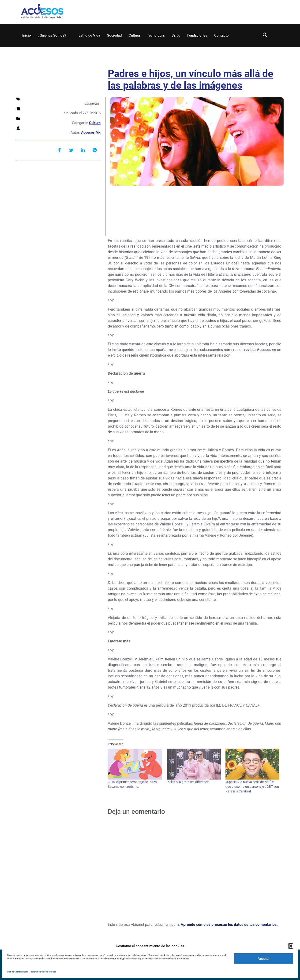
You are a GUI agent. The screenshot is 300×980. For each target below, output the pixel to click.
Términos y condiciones (43, 972)
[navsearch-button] (265, 35)
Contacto (221, 35)
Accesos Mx (91, 132)
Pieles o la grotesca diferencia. (189, 782)
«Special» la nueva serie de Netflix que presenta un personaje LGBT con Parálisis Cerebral (252, 787)
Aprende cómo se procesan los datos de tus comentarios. (229, 925)
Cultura (134, 35)
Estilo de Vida (89, 35)
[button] (291, 946)
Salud (176, 35)
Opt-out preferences (18, 972)
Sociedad (114, 35)
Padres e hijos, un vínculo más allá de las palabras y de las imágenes (191, 79)
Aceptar (264, 959)
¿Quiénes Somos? (54, 35)
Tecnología (156, 35)
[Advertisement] (58, 200)
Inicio (27, 35)
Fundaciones (197, 35)
